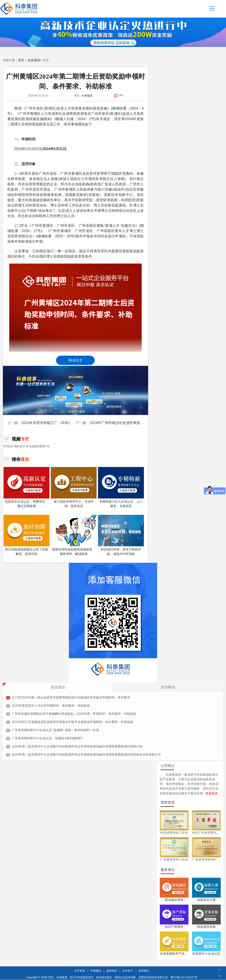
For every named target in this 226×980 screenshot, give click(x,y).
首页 (21, 60)
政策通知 (34, 60)
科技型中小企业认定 (206, 953)
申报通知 (96, 971)
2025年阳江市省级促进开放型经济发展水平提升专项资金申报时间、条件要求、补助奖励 (72, 719)
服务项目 (112, 971)
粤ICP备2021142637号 (184, 977)
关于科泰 (80, 971)
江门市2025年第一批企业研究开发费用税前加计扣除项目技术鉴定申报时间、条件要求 (71, 695)
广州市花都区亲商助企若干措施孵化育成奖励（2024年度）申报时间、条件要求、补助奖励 (74, 711)
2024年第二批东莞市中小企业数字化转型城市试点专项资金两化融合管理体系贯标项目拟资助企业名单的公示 (86, 752)
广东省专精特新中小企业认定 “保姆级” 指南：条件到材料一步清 (55, 727)
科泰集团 (62, 977)
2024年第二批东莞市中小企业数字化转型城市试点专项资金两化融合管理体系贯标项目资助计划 (77, 744)
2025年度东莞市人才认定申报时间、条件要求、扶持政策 (51, 703)
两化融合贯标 (174, 900)
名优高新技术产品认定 (175, 953)
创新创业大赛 (206, 900)
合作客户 (128, 971)
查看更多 (212, 793)
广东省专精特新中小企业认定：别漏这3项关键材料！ (48, 735)
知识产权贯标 (174, 927)
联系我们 (144, 971)
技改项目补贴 (206, 927)
